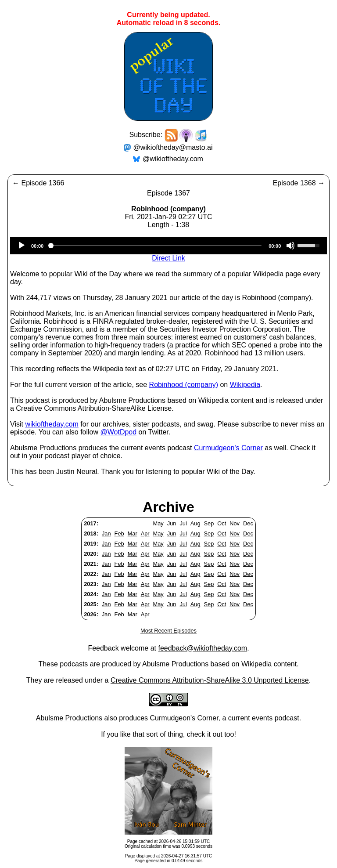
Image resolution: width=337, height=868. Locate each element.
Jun (172, 523)
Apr (145, 533)
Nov (235, 523)
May (158, 523)
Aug (195, 523)
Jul (183, 523)
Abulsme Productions (175, 664)
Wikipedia (245, 385)
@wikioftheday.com (173, 159)
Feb (119, 533)
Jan (106, 533)
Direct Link (168, 258)
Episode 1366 (43, 183)
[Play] (22, 246)
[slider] (156, 246)
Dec (248, 523)
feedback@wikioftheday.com (203, 648)
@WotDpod (118, 432)
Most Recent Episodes (168, 631)
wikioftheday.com (52, 424)
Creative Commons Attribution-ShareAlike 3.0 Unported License (210, 680)
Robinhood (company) (184, 385)
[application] (168, 246)
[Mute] (290, 246)
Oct (222, 523)
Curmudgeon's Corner (228, 448)
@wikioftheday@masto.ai (173, 147)
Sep (209, 523)
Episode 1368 (294, 183)
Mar (133, 533)
